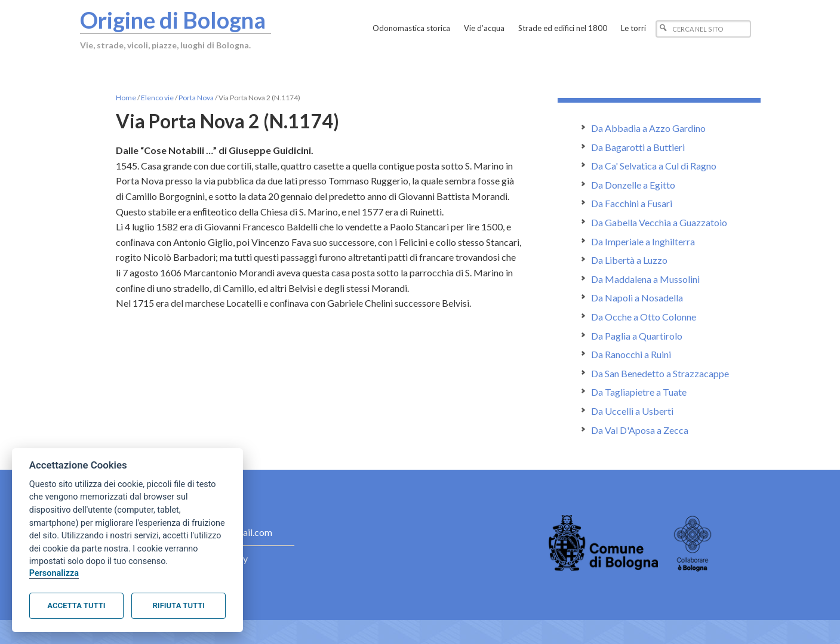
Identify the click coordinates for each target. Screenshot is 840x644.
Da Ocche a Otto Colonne (644, 317)
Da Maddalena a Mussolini (645, 279)
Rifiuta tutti (179, 606)
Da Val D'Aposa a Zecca (640, 430)
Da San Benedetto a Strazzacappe (660, 373)
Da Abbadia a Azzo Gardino (648, 128)
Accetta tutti (76, 606)
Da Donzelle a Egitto (633, 185)
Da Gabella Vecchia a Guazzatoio (659, 222)
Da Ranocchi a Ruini (631, 354)
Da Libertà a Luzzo (629, 260)
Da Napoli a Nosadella (637, 298)
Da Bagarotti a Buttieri (638, 147)
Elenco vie (157, 98)
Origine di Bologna (174, 20)
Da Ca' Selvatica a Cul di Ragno (654, 166)
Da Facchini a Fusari (632, 203)
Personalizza (54, 573)
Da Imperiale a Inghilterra (643, 241)
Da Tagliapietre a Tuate (639, 392)
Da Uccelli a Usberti (632, 411)
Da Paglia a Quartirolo (637, 336)
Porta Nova (196, 98)
